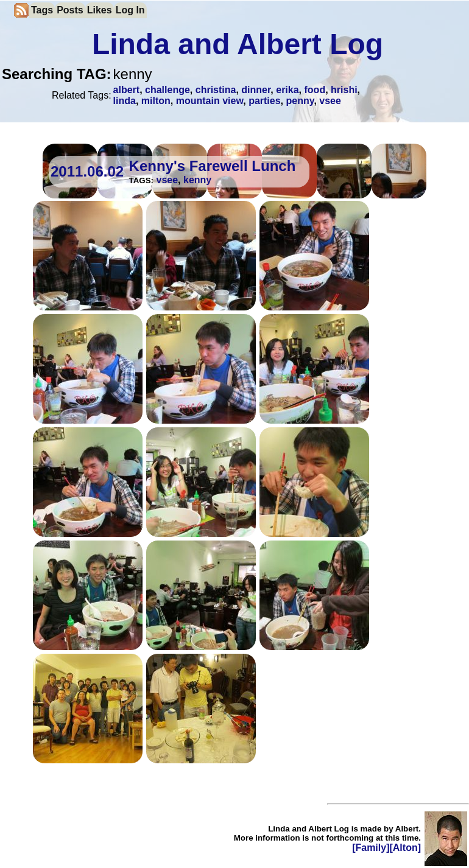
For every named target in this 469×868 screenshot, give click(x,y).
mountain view (210, 101)
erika (287, 90)
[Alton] (405, 848)
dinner (256, 90)
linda (125, 101)
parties (264, 101)
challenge (167, 90)
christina (216, 90)
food (315, 90)
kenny (197, 180)
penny (300, 101)
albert (127, 90)
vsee (330, 101)
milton (156, 101)
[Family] (371, 848)
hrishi (344, 90)
